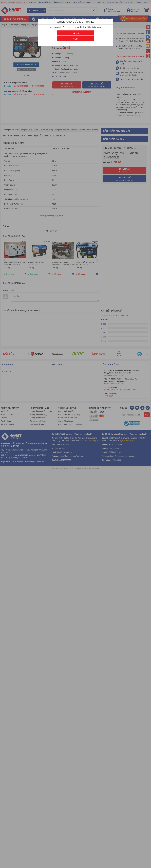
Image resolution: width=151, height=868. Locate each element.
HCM (75, 39)
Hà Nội (75, 33)
